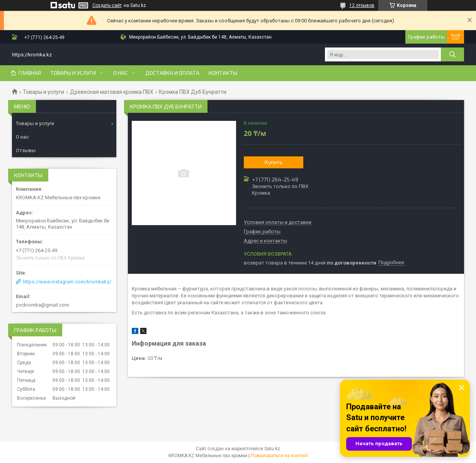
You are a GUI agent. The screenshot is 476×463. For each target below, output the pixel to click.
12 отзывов (362, 5)
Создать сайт (107, 5)
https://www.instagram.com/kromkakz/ (67, 282)
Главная (30, 73)
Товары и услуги (73, 73)
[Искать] (452, 54)
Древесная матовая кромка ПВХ (112, 92)
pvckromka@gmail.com (42, 305)
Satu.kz (272, 449)
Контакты (223, 73)
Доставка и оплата (172, 73)
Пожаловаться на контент (279, 456)
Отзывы (26, 150)
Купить (274, 162)
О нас (121, 73)
